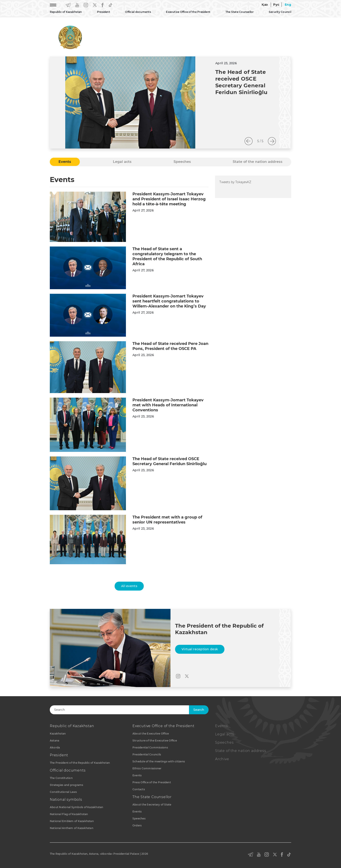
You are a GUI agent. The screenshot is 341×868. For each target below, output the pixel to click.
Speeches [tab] (182, 162)
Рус (276, 5)
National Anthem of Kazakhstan (72, 828)
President (104, 12)
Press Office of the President (152, 782)
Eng (288, 5)
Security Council (280, 12)
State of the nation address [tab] (258, 162)
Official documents (138, 12)
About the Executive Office (151, 734)
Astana (54, 741)
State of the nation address (241, 751)
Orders (137, 825)
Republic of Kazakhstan (66, 12)
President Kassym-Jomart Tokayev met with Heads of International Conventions (168, 405)
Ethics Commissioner (147, 768)
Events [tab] (65, 162)
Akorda (55, 747)
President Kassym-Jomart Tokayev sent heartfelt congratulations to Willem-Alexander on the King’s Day (169, 301)
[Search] (124, 710)
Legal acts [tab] (122, 162)
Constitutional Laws (63, 792)
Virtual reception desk (200, 649)
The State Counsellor (240, 12)
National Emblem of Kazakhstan (72, 821)
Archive (222, 759)
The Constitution (61, 778)
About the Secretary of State (152, 805)
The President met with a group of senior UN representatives (167, 520)
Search (199, 710)
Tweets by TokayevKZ (235, 182)
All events (129, 586)
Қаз (265, 5)
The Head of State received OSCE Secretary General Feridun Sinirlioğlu (170, 461)
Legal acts (225, 734)
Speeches (139, 818)
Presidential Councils (147, 754)
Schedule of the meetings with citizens (159, 761)
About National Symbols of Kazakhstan (77, 807)
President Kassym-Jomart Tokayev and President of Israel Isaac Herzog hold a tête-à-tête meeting (169, 199)
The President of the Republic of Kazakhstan (80, 763)
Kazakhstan (58, 734)
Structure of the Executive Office (155, 741)
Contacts (139, 789)
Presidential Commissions (150, 747)
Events (137, 775)
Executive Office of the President (188, 12)
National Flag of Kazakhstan (69, 814)
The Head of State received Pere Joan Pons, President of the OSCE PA (170, 346)
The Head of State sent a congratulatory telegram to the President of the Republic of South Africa (167, 256)
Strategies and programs (67, 785)
